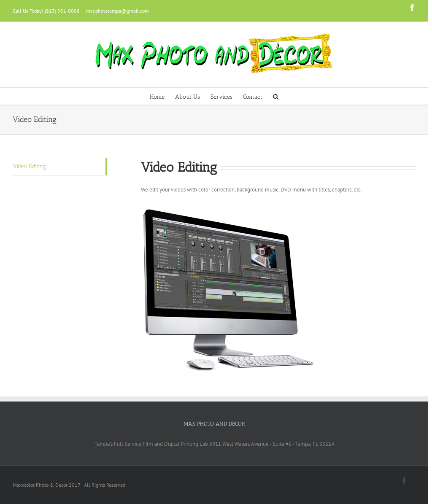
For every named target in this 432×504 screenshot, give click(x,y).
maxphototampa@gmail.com (117, 11)
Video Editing (29, 166)
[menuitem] (162, 96)
